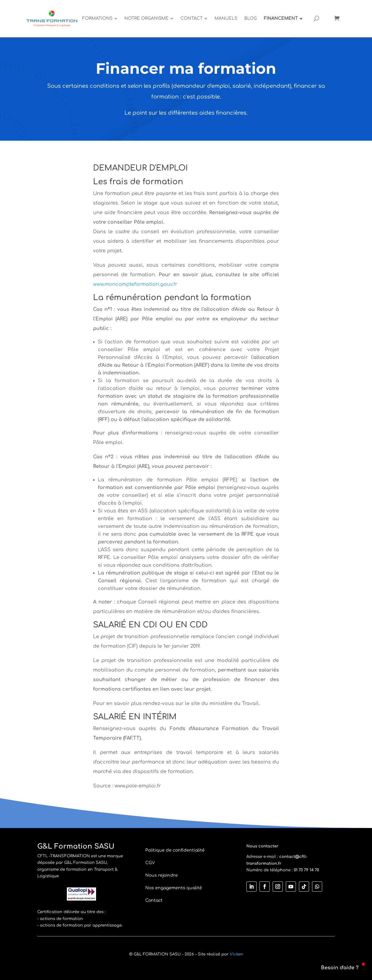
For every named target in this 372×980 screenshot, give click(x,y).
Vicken (236, 954)
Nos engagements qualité (174, 888)
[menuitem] (100, 19)
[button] (336, 968)
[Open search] (316, 19)
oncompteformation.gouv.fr (143, 284)
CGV (150, 863)
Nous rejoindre (162, 875)
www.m (101, 284)
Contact (154, 900)
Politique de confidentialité (175, 850)
